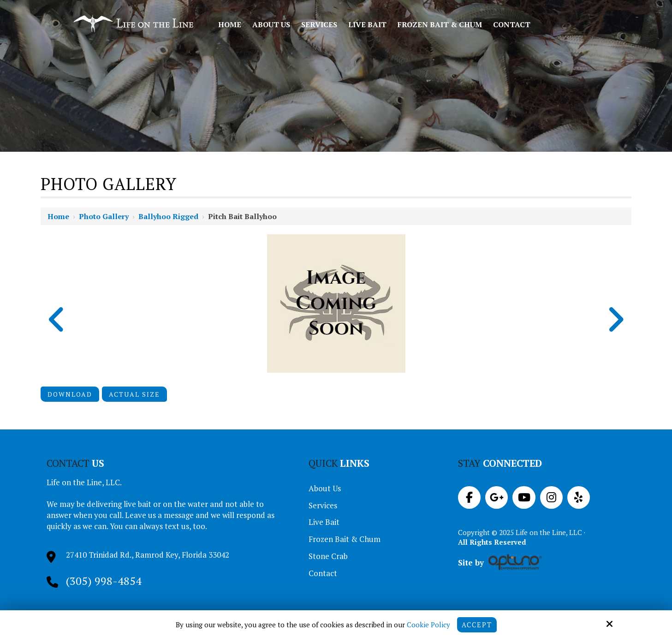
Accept (477, 625)
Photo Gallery (104, 216)
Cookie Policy (428, 625)
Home (58, 216)
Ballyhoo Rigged (168, 216)
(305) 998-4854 (104, 581)
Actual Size (134, 394)
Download (70, 394)
